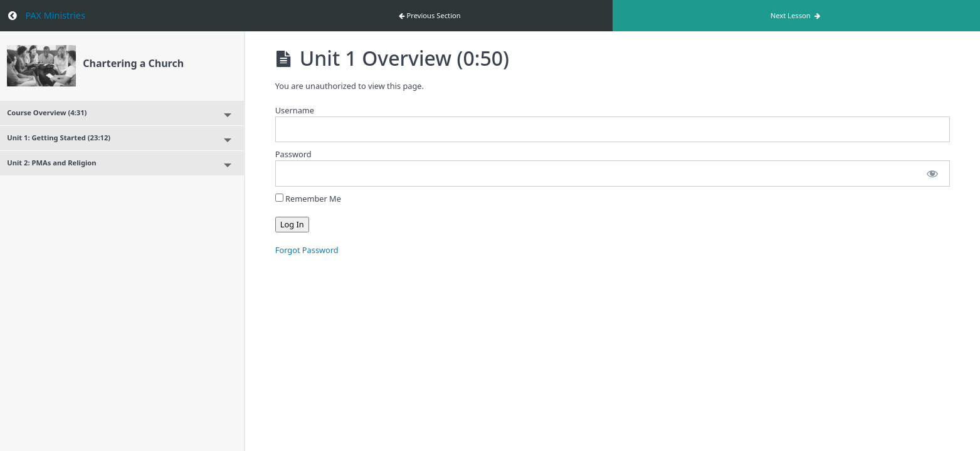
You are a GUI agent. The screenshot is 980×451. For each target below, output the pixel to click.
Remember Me (308, 199)
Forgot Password (307, 250)
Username (295, 110)
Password (293, 154)
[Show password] (932, 173)
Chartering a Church (133, 63)
